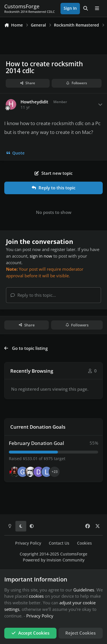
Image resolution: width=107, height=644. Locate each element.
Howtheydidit (34, 102)
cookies (36, 596)
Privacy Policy (28, 543)
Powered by (54, 560)
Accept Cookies (30, 633)
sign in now (41, 256)
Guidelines (84, 590)
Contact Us (59, 543)
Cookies (84, 543)
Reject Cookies (80, 633)
